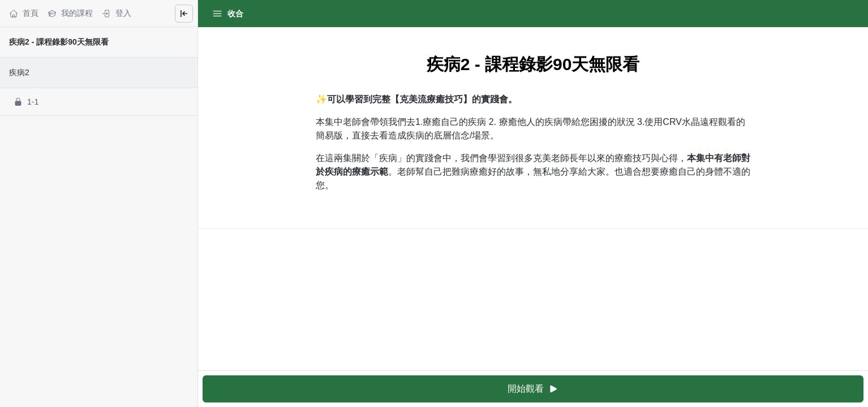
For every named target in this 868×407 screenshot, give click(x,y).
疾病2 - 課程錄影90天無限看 (59, 42)
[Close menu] (184, 14)
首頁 (24, 13)
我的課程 (70, 13)
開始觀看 (533, 389)
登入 (117, 13)
